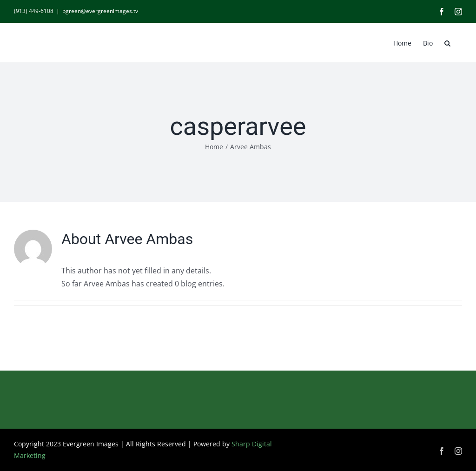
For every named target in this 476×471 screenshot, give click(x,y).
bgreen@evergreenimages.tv (100, 11)
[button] (447, 42)
